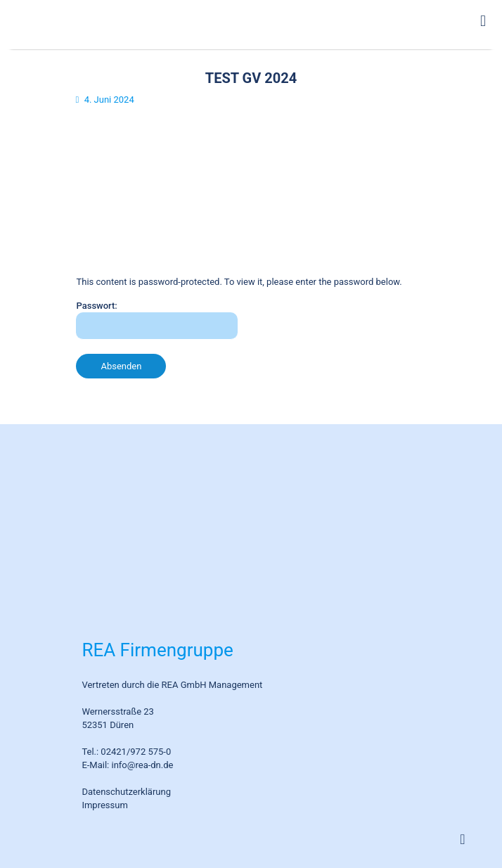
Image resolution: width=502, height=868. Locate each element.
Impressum (104, 805)
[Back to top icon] (463, 839)
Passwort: (157, 320)
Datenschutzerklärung (126, 792)
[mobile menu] (483, 21)
